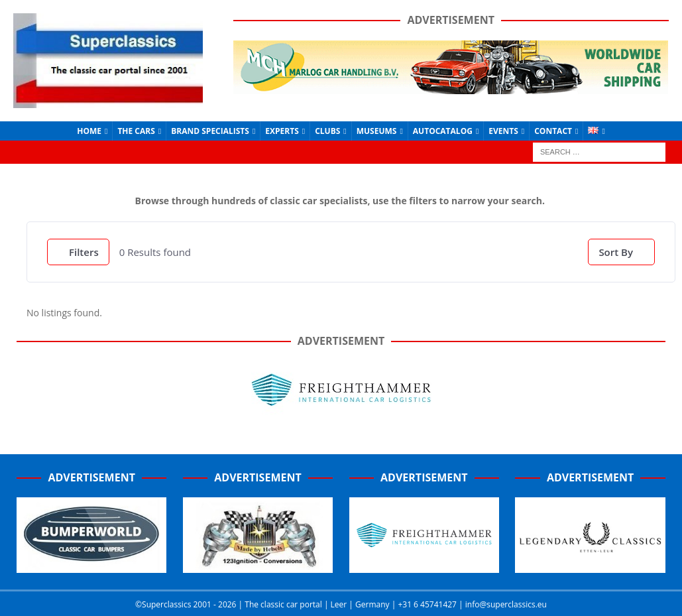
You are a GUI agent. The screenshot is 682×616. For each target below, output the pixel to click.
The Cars (136, 131)
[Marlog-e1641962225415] (451, 86)
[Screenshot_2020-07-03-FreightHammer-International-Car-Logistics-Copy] (424, 566)
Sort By (616, 252)
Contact (553, 131)
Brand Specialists (210, 131)
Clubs (327, 131)
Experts (282, 131)
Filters (78, 252)
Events (503, 131)
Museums (377, 131)
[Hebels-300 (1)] (258, 566)
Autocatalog (443, 131)
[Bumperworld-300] (91, 566)
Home (89, 131)
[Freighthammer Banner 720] (341, 413)
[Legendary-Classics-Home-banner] (590, 566)
